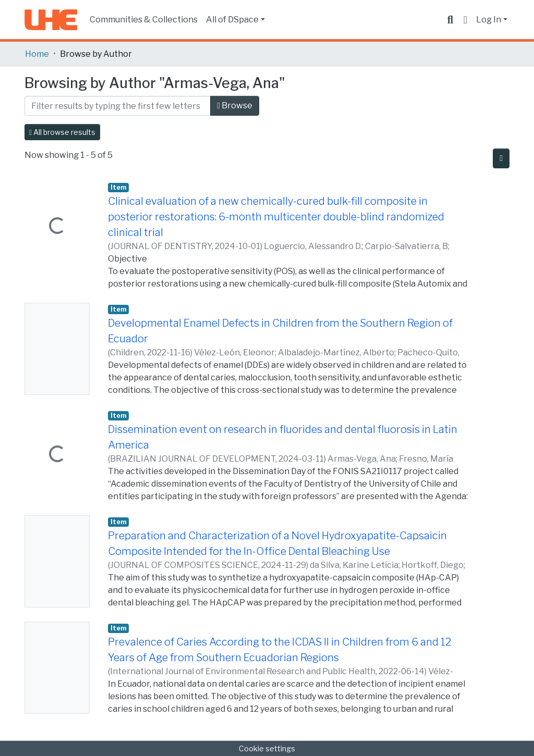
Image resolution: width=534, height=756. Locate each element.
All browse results (62, 132)
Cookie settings (267, 748)
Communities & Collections (144, 20)
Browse (235, 106)
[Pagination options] (501, 158)
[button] (465, 20)
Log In (489, 20)
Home (37, 54)
